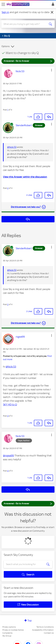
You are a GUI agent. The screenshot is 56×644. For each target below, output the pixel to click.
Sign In (52, 5)
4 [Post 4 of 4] (8, 471)
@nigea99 (8, 456)
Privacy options (9, 627)
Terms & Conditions (45, 627)
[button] (52, 70)
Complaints (7, 633)
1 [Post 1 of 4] (8, 110)
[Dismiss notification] (52, 12)
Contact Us (49, 633)
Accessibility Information (43, 630)
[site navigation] (3, 4)
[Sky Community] (18, 5)
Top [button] (30, 621)
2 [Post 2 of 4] (8, 188)
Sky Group (7, 636)
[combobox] (25, 24)
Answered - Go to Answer (28, 61)
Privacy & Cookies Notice (13, 630)
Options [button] (6, 46)
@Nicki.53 (12, 147)
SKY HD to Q (10, 405)
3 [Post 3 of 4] (8, 416)
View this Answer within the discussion (25, 177)
